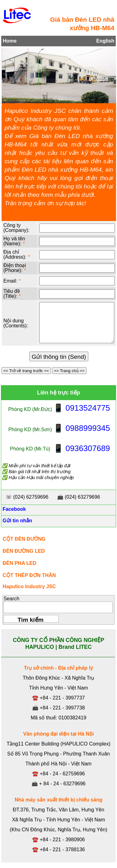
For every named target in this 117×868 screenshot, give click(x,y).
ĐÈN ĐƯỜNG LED (24, 551)
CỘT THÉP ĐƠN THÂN (29, 575)
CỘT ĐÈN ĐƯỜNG (24, 539)
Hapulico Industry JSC (29, 586)
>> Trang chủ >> (69, 371)
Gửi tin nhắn (17, 521)
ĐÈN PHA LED (19, 563)
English (105, 41)
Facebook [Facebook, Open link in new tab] (14, 509)
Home (10, 41)
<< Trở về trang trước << (26, 371)
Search (11, 599)
